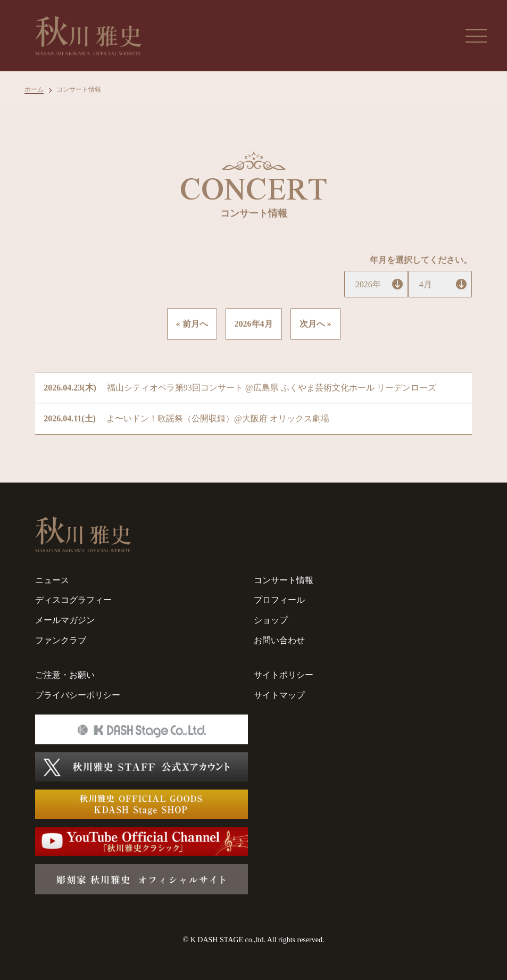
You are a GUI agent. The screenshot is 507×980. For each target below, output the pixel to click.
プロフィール (279, 600)
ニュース (52, 580)
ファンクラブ (61, 640)
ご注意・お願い (65, 675)
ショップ (271, 620)
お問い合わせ (279, 640)
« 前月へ (192, 324)
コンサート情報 (284, 580)
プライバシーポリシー (78, 695)
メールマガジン (65, 620)
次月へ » (315, 324)
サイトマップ (279, 695)
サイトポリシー (284, 675)
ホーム (34, 89)
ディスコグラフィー (73, 600)
